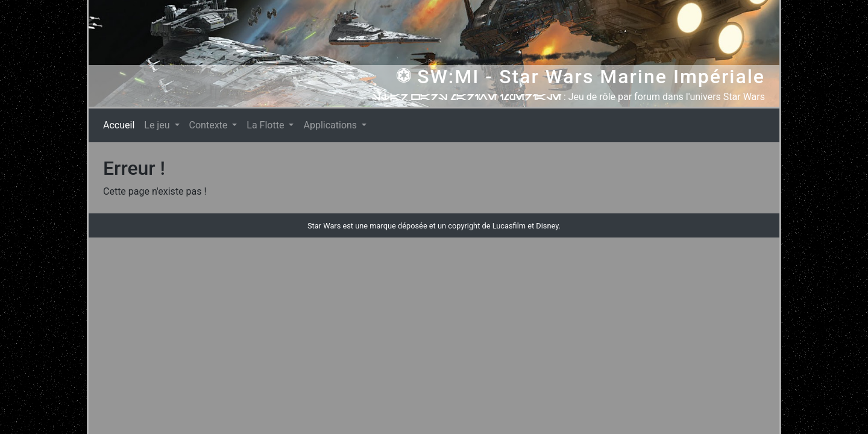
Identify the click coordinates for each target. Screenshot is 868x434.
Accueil (121, 124)
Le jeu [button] (158, 125)
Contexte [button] (210, 125)
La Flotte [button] (266, 125)
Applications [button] (331, 125)
